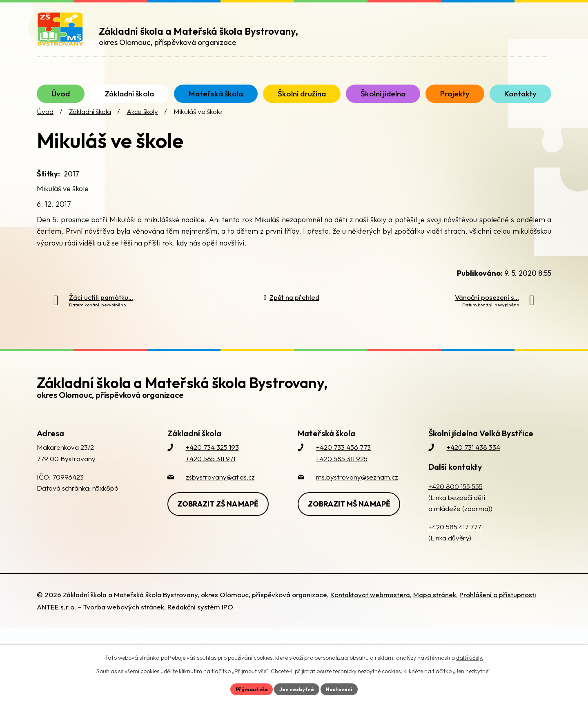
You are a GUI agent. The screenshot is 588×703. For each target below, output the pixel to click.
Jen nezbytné (297, 688)
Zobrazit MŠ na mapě (353, 520)
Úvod (45, 129)
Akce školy (142, 129)
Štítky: (48, 191)
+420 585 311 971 (210, 476)
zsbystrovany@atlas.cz (220, 494)
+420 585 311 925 (342, 476)
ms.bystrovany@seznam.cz (357, 494)
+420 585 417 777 (455, 544)
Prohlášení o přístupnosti (498, 612)
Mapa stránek (435, 612)
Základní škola (90, 129)
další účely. (470, 656)
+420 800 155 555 (455, 503)
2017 (71, 191)
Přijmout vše (248, 688)
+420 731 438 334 (473, 465)
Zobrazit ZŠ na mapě (222, 520)
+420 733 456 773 (343, 465)
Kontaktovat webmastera (370, 612)
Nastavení (343, 688)
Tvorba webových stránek (124, 624)
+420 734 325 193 (212, 465)
